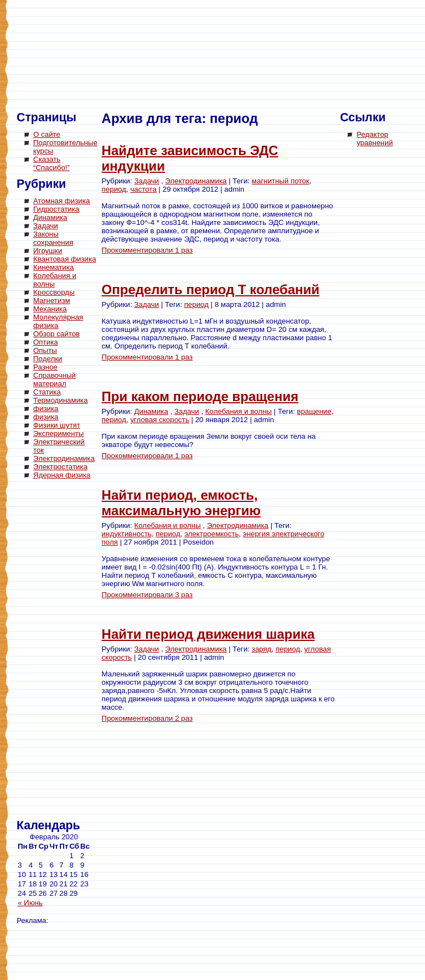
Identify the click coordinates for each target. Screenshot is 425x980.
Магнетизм (52, 301)
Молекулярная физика (58, 321)
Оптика (46, 342)
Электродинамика (64, 458)
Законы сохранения (53, 238)
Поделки (48, 359)
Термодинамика (61, 400)
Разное (45, 367)
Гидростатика (56, 209)
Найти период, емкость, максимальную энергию (181, 503)
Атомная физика (61, 201)
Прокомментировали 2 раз (147, 718)
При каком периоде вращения (200, 396)
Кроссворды (54, 292)
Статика (47, 392)
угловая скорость (159, 420)
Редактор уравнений (374, 138)
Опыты (45, 350)
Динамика (50, 217)
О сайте (47, 134)
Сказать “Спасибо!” (51, 163)
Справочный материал (55, 379)
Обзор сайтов (56, 334)
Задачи (46, 226)
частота (143, 189)
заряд (262, 649)
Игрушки (48, 251)
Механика (50, 309)
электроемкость (211, 534)
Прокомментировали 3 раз (147, 595)
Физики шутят (57, 425)
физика (46, 409)
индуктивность (127, 534)
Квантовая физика (65, 259)
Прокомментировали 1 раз (147, 250)
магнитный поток (281, 181)
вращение (314, 411)
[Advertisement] (61, 651)
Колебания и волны (239, 411)
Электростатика (60, 467)
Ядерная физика (62, 475)
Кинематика (53, 267)
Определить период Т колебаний (211, 289)
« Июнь (30, 903)
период (114, 189)
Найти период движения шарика (208, 634)
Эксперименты (58, 433)
